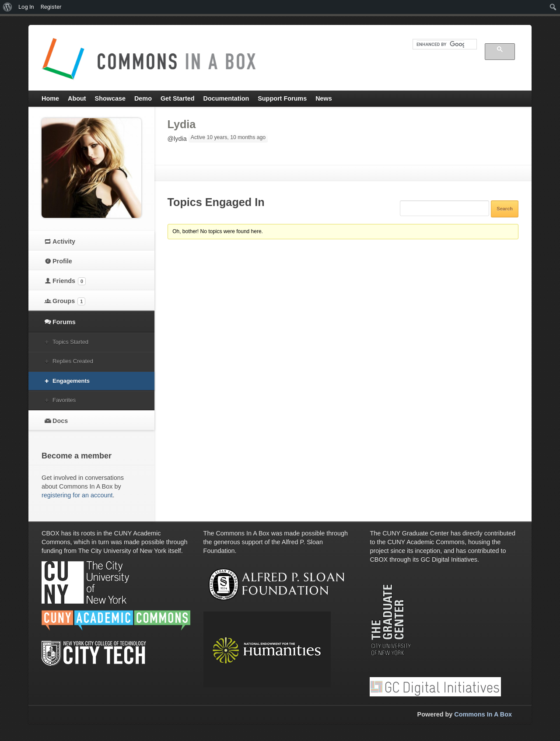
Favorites (64, 400)
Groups (69, 301)
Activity (64, 241)
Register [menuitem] (51, 7)
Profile (62, 261)
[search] (440, 44)
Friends (69, 281)
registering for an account (77, 495)
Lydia (182, 124)
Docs (60, 421)
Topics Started (70, 342)
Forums (64, 322)
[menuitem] (8, 7)
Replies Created (73, 361)
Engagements (71, 381)
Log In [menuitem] (26, 7)
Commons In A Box (483, 714)
